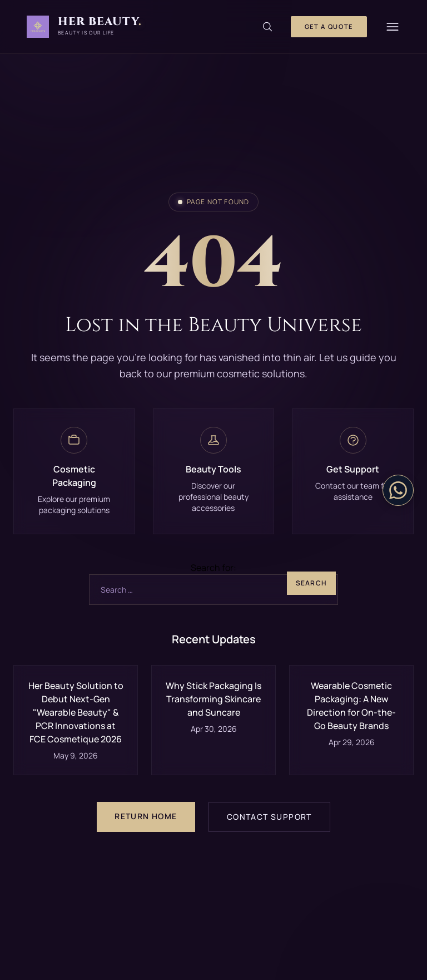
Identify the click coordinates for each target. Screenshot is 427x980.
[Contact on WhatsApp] (398, 490)
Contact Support (269, 817)
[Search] (267, 27)
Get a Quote (329, 26)
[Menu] (393, 27)
